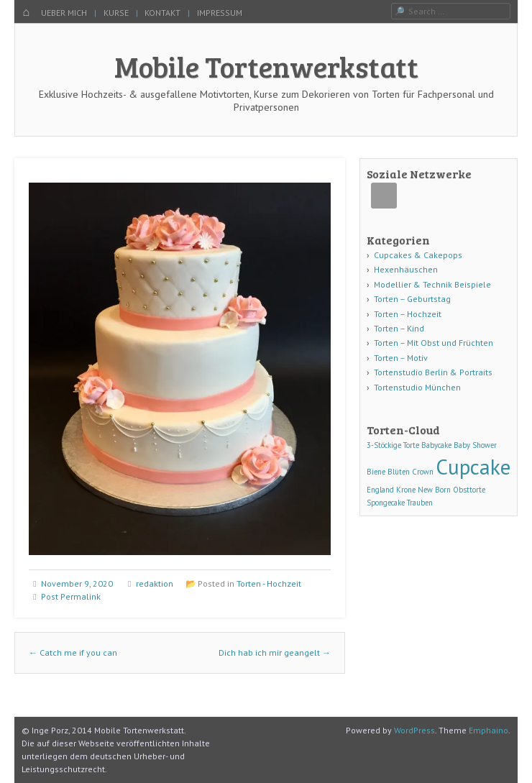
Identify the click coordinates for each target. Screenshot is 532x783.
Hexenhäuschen (406, 269)
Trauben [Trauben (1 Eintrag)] (420, 503)
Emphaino (489, 730)
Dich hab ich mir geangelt (275, 652)
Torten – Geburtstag (412, 299)
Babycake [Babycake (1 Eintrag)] (436, 445)
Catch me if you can (73, 652)
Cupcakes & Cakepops (418, 255)
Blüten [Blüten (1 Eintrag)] (399, 472)
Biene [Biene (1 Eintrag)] (376, 472)
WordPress (414, 730)
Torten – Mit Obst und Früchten (434, 343)
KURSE (116, 13)
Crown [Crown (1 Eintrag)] (423, 472)
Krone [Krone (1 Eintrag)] (406, 490)
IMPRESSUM (220, 13)
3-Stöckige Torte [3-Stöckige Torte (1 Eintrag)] (393, 445)
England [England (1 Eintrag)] (380, 490)
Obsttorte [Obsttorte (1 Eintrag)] (469, 490)
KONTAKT (162, 13)
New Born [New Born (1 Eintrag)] (434, 490)
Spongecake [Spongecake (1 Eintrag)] (386, 503)
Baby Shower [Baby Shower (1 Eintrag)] (475, 445)
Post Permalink (71, 596)
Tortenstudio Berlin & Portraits (433, 372)
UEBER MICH (64, 13)
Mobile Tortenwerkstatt (266, 66)
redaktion (155, 583)
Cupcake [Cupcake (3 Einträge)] (473, 467)
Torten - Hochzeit (269, 583)
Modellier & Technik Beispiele (432, 284)
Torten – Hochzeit (408, 314)
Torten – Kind (399, 328)
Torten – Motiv (401, 358)
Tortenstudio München (417, 387)
